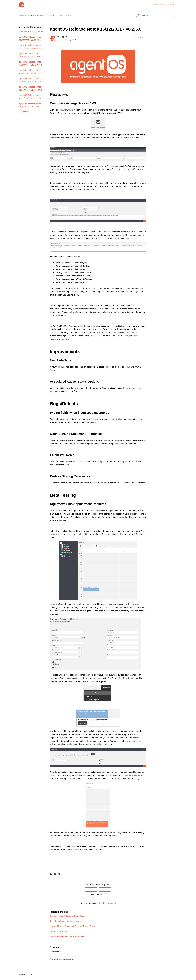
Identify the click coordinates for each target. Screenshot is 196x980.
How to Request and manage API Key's (68, 936)
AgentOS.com (25, 15)
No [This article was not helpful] (105, 889)
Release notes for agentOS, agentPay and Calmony (53, 15)
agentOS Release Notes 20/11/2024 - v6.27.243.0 (30, 72)
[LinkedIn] (59, 874)
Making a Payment (58, 931)
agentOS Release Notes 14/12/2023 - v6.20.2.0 (30, 105)
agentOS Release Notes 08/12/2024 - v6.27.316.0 (30, 55)
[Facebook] (51, 874)
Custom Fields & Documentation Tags (67, 916)
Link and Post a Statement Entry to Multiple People (73, 926)
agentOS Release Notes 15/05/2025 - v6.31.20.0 (30, 38)
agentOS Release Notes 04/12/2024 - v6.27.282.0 (30, 63)
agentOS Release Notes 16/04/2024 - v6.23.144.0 (30, 88)
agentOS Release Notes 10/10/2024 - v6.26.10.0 (30, 80)
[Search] (157, 15)
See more (23, 112)
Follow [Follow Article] (141, 37)
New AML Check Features (31, 32)
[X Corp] (55, 874)
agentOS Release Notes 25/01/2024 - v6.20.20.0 (30, 97)
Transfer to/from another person (64, 921)
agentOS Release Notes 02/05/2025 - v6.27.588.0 (30, 47)
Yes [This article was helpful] (91, 889)
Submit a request (158, 5)
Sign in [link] (171, 5)
